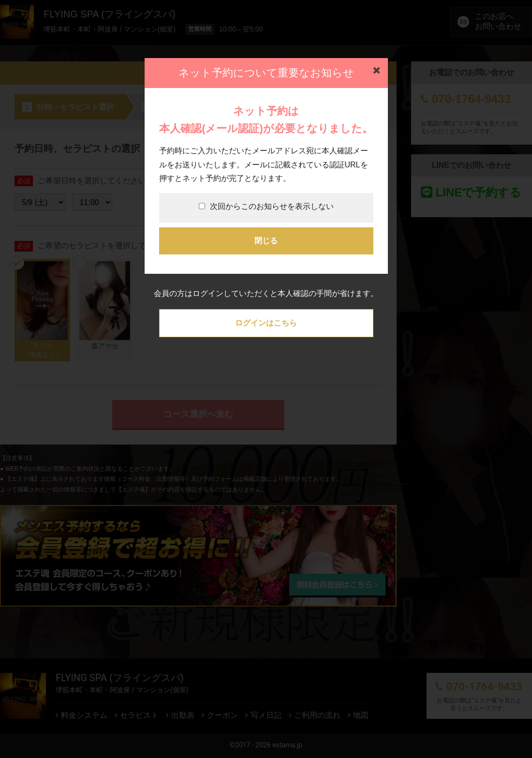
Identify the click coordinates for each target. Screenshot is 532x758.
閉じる (266, 241)
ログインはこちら (266, 323)
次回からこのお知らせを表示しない (266, 206)
